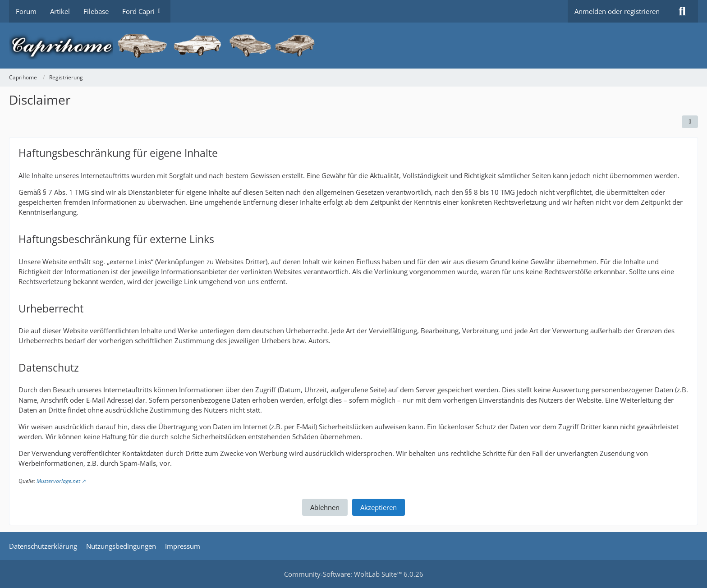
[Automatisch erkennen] (690, 122)
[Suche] (682, 11)
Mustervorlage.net (58, 481)
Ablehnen (325, 507)
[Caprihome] (353, 46)
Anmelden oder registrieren (617, 11)
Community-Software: (354, 574)
